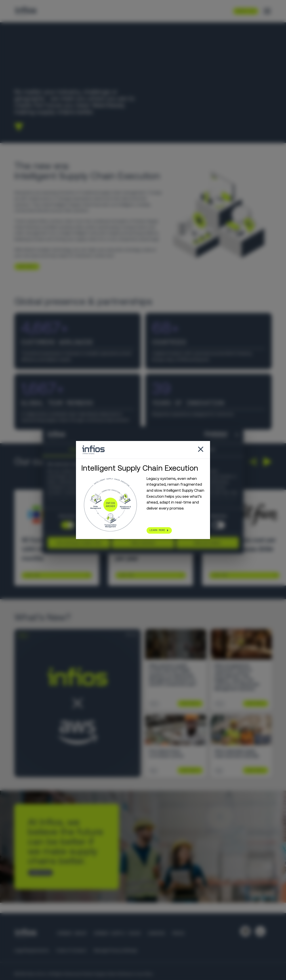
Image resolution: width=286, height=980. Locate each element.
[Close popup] (201, 450)
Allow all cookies (207, 543)
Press (178, 933)
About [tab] (210, 450)
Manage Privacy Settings (116, 950)
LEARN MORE (25, 267)
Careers (156, 933)
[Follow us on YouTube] (260, 931)
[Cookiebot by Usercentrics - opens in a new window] (208, 435)
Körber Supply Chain (117, 933)
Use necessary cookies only (79, 543)
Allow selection (143, 543)
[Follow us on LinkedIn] (245, 931)
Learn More (32, 575)
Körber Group (72, 933)
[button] (252, 462)
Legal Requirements (32, 950)
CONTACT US (39, 873)
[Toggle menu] (267, 11)
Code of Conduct (71, 950)
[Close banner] (237, 435)
